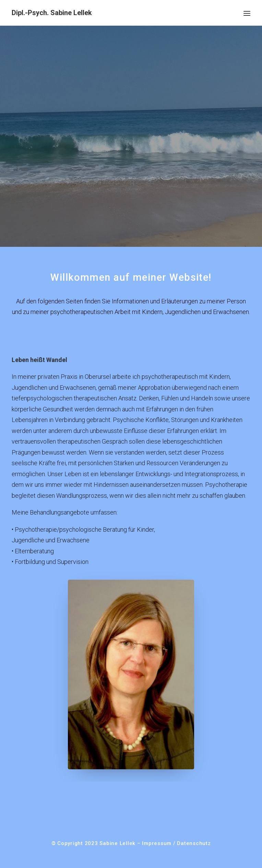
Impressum (157, 843)
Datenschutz (194, 843)
